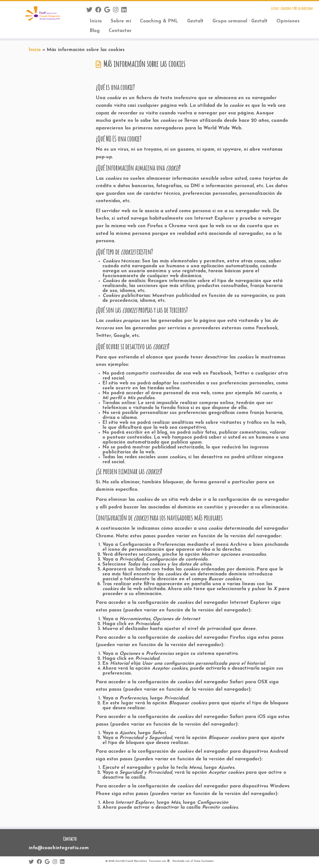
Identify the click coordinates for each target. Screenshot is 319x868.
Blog (95, 31)
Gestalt (195, 21)
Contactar (120, 31)
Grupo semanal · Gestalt (240, 21)
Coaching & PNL (159, 21)
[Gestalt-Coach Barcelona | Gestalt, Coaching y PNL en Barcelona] (37, 15)
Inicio (96, 21)
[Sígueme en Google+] (109, 10)
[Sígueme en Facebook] (100, 10)
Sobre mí (121, 21)
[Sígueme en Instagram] (117, 10)
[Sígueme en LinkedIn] (125, 10)
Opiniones (288, 21)
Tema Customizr (204, 861)
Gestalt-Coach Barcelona (131, 861)
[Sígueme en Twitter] (91, 10)
